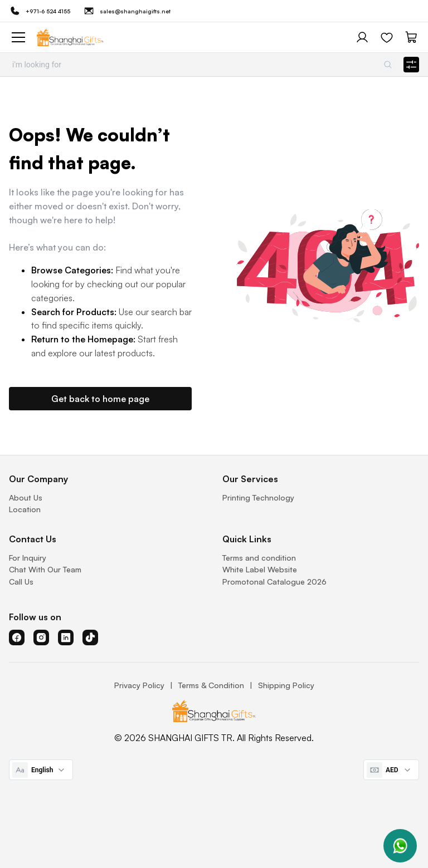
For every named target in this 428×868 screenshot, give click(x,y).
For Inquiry (28, 558)
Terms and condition (259, 558)
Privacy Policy (139, 685)
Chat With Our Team (45, 569)
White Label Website (260, 569)
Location (25, 509)
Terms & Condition (211, 685)
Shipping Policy (286, 685)
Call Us (21, 582)
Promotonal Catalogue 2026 (274, 582)
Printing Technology (258, 497)
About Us (26, 497)
